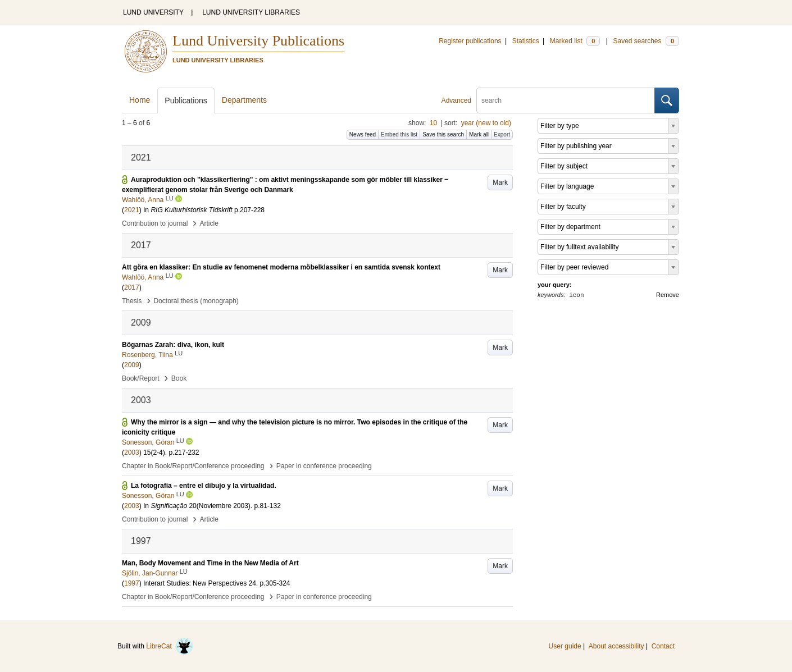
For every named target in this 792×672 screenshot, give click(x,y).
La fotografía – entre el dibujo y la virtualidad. (204, 486)
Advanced (456, 100)
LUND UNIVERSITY (153, 12)
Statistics (526, 41)
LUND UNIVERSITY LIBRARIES (251, 12)
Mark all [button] (479, 134)
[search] (566, 100)
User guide (565, 646)
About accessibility (616, 646)
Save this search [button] (443, 134)
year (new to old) (486, 123)
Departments (244, 100)
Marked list (575, 41)
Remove (668, 295)
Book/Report (141, 378)
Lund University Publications (258, 41)
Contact (663, 646)
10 (433, 123)
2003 (132, 452)
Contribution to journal (155, 223)
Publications (186, 100)
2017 (132, 287)
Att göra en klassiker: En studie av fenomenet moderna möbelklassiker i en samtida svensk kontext (281, 267)
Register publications (470, 41)
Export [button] (502, 134)
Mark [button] (500, 182)
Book (179, 378)
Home (140, 100)
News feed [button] (363, 134)
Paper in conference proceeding (324, 466)
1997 (132, 583)
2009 (132, 365)
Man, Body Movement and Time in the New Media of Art (210, 563)
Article (209, 223)
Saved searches (646, 41)
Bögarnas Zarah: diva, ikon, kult (173, 345)
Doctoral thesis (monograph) (196, 301)
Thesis (132, 301)
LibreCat (170, 646)
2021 (132, 210)
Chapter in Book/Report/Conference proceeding (193, 466)
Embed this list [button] (399, 134)
